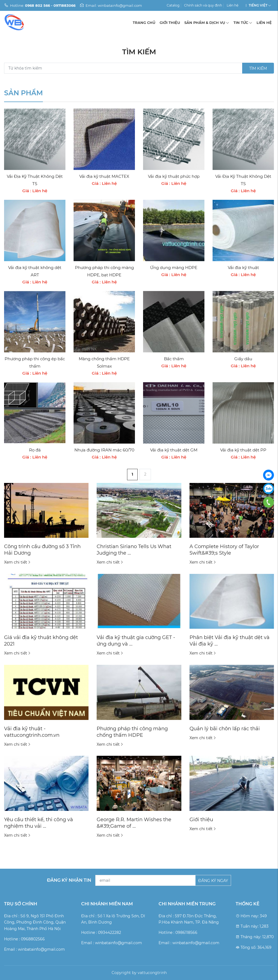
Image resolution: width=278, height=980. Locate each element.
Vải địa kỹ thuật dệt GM (174, 450)
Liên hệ (233, 5)
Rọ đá (35, 450)
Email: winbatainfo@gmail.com (111, 5)
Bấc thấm (174, 359)
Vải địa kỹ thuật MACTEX (104, 176)
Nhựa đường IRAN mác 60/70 (104, 450)
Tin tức (243, 23)
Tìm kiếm (258, 68)
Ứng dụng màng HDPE (174, 268)
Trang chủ (144, 23)
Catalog (173, 5)
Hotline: (40, 5)
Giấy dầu (243, 359)
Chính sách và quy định (203, 5)
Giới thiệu (170, 23)
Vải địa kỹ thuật (243, 268)
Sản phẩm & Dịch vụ (207, 23)
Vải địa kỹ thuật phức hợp (174, 176)
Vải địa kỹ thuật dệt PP (243, 450)
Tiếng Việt (258, 5)
